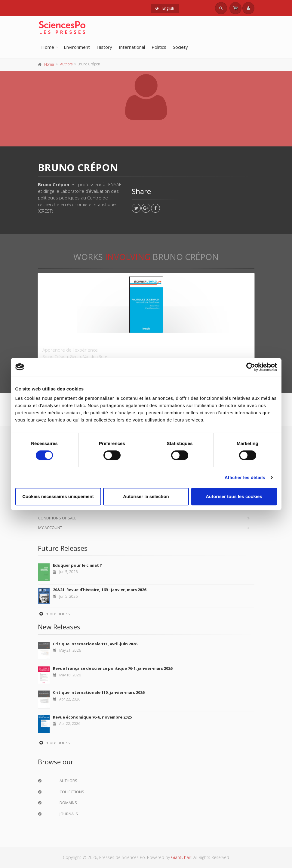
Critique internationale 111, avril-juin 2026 (95, 644)
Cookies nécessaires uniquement (58, 496)
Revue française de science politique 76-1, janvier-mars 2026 (113, 668)
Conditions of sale (57, 518)
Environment (77, 47)
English (165, 8)
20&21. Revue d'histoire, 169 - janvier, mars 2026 (100, 590)
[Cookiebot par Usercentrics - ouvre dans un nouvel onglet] (251, 367)
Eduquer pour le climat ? (77, 565)
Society (180, 47)
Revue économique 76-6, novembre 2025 (92, 717)
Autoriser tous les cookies (234, 496)
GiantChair (181, 857)
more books (54, 614)
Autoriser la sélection (146, 496)
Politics (159, 47)
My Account (50, 528)
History (104, 47)
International (132, 47)
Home (48, 47)
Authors (66, 64)
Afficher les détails (245, 477)
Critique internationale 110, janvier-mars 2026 (99, 692)
